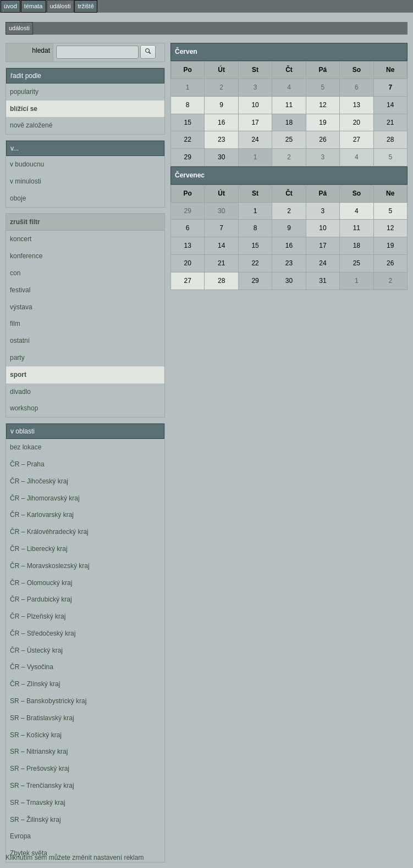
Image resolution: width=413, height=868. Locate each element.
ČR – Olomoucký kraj (41, 583)
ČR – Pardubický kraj (41, 599)
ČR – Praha (27, 464)
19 (323, 123)
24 (255, 140)
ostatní (20, 341)
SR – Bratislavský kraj (42, 718)
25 (289, 140)
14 (390, 105)
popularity (24, 92)
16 (221, 123)
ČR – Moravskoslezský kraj (50, 566)
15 (188, 123)
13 (357, 105)
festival (20, 290)
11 (289, 105)
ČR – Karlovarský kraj (42, 515)
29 (188, 157)
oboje (18, 198)
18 (289, 123)
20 (357, 123)
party (17, 358)
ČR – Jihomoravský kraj (45, 498)
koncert (21, 239)
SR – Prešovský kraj (40, 769)
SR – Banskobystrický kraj (48, 701)
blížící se (24, 109)
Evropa (20, 836)
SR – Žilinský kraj (35, 820)
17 (255, 123)
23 (221, 140)
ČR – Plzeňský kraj (38, 616)
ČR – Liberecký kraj (39, 549)
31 (323, 281)
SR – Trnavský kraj (38, 803)
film (15, 324)
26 (323, 140)
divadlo (20, 392)
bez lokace (26, 447)
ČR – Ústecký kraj (36, 650)
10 (255, 105)
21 (390, 123)
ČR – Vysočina (32, 667)
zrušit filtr (25, 222)
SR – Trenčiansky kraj (42, 786)
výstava (21, 307)
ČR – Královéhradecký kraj (49, 532)
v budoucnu (27, 164)
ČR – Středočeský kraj (43, 633)
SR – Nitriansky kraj (39, 752)
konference (26, 256)
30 (221, 157)
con (15, 273)
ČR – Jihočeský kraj (39, 481)
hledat (41, 51)
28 (390, 140)
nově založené (31, 125)
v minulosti (26, 181)
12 (323, 105)
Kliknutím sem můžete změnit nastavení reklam (75, 858)
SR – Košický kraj (36, 735)
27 (357, 140)
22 (188, 140)
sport (18, 375)
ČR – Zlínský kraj (35, 684)
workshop (24, 408)
